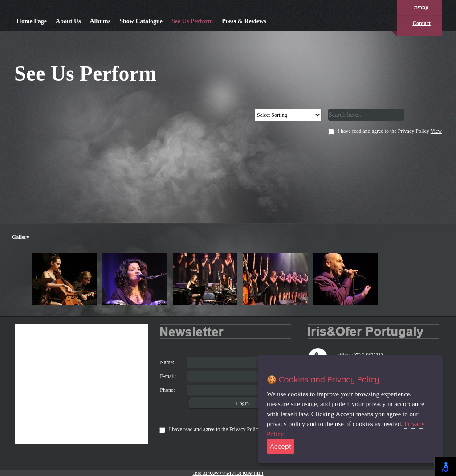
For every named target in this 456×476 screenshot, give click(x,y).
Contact (421, 23)
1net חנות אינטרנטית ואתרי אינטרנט (228, 473)
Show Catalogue (141, 21)
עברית (421, 8)
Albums (100, 21)
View (436, 131)
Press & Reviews (244, 21)
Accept (281, 446)
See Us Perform (192, 21)
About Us (68, 21)
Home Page (32, 21)
